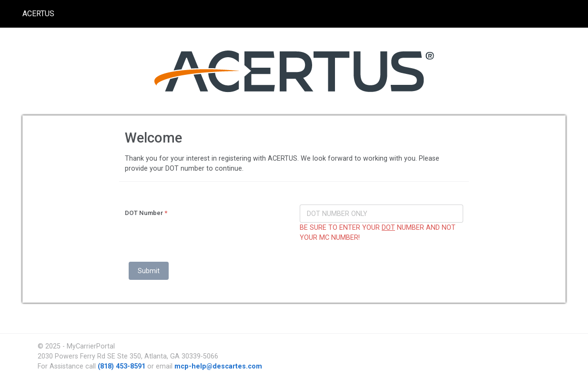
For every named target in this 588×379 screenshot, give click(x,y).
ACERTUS (38, 14)
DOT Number (146, 213)
